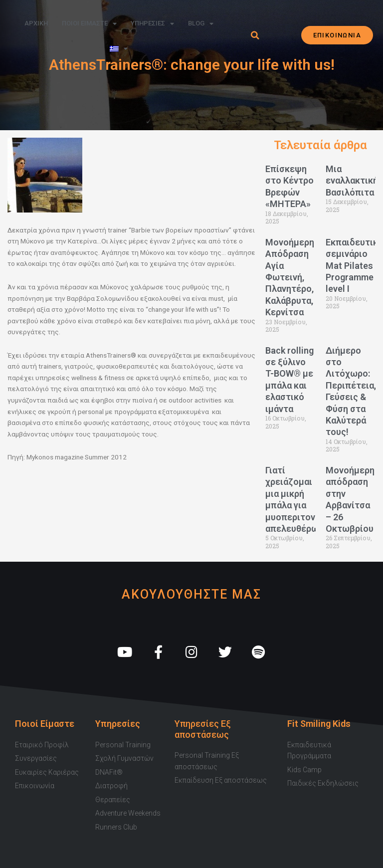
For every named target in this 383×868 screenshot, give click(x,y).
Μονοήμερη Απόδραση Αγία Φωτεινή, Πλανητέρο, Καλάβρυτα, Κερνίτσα (290, 277)
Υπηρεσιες (152, 24)
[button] (255, 35)
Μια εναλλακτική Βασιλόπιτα (352, 181)
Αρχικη (36, 23)
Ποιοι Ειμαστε (89, 24)
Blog (201, 24)
